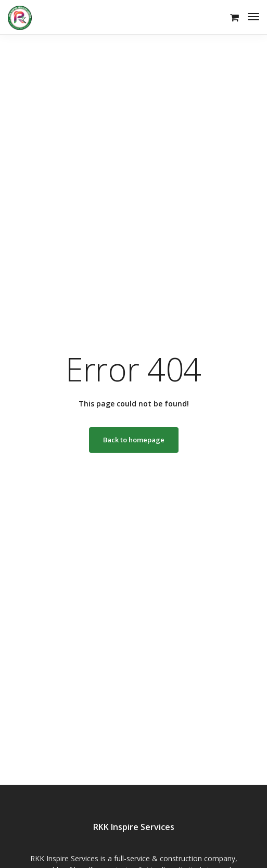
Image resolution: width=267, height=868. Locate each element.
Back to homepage (134, 440)
